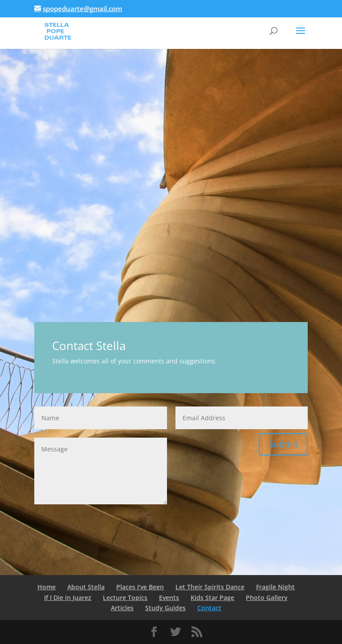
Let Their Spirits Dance (210, 587)
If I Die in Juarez (68, 598)
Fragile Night (275, 587)
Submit (283, 444)
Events (169, 598)
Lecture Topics (125, 598)
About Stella (86, 587)
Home (47, 587)
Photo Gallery (267, 598)
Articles (122, 608)
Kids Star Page (212, 598)
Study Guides (165, 608)
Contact (209, 608)
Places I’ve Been (140, 587)
